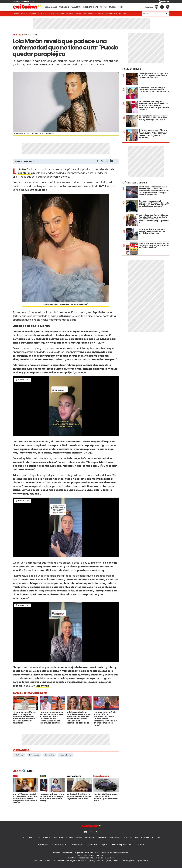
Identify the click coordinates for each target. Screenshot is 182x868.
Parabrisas (90, 837)
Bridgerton (90, 13)
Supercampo (114, 837)
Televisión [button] (76, 7)
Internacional (91, 7)
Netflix (104, 7)
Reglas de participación (123, 844)
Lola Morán (19, 755)
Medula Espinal (66, 755)
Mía (137, 837)
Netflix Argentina (108, 13)
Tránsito (141, 844)
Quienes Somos (59, 844)
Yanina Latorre (56, 13)
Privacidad (92, 844)
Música (113, 7)
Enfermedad (34, 755)
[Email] (116, 162)
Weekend (102, 837)
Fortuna (69, 837)
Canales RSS (42, 844)
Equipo (105, 844)
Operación (49, 755)
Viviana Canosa (74, 13)
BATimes (156, 837)
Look (125, 837)
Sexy (121, 7)
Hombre (79, 837)
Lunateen (145, 837)
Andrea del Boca (38, 13)
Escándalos (51, 7)
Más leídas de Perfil (135, 183)
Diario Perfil (27, 837)
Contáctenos (77, 844)
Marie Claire (58, 837)
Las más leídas (132, 69)
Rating (122, 13)
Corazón (64, 7)
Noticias (46, 837)
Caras (37, 837)
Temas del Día (20, 13)
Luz (131, 837)
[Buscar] (153, 14)
